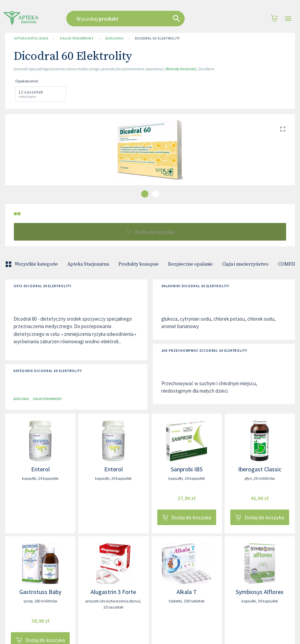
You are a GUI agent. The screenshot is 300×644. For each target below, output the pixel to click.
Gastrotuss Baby (40, 592)
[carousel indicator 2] (156, 194)
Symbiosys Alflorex (260, 592)
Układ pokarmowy (77, 39)
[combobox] (138, 19)
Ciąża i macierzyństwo (245, 264)
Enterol (40, 469)
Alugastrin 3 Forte (113, 592)
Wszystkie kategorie (32, 264)
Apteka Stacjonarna (88, 264)
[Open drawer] (288, 19)
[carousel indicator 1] (145, 194)
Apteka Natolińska (31, 39)
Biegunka (114, 39)
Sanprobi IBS (187, 469)
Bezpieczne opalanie (190, 264)
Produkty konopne (139, 264)
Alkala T (187, 592)
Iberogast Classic (260, 469)
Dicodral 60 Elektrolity (157, 39)
